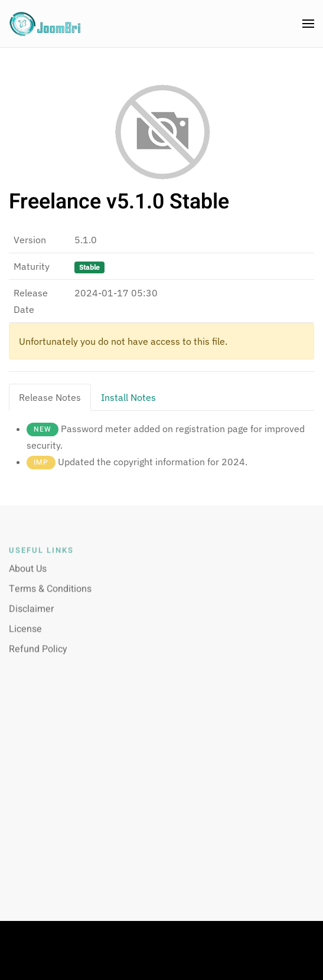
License (25, 634)
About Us (28, 574)
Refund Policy (38, 654)
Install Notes (128, 397)
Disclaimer (31, 614)
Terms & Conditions (50, 594)
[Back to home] (46, 24)
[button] (308, 24)
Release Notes (50, 397)
